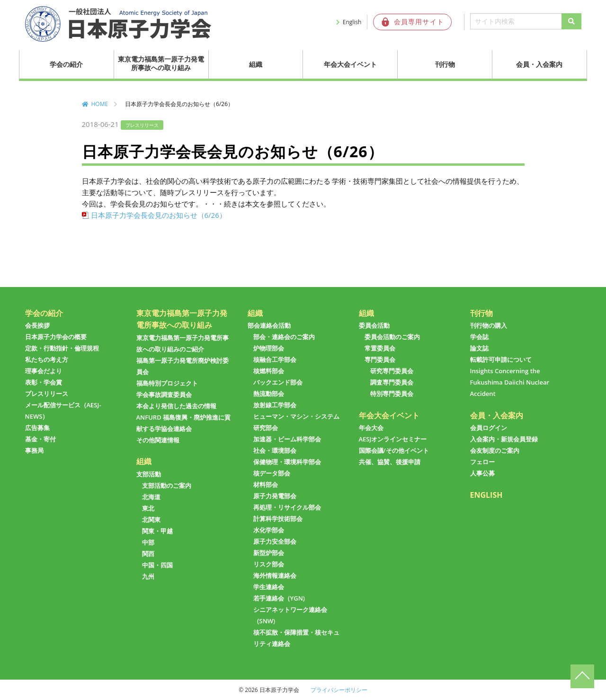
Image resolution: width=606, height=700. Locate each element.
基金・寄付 (40, 439)
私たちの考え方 (47, 359)
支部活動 (149, 474)
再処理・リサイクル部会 (287, 507)
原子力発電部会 (275, 496)
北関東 (151, 520)
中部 (148, 542)
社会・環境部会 (275, 450)
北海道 (151, 497)
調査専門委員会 (392, 382)
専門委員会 (380, 359)
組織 (256, 64)
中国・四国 (157, 565)
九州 (148, 576)
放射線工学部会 (275, 405)
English (352, 22)
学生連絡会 (269, 587)
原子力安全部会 (275, 541)
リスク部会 (269, 564)
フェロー (482, 462)
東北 (148, 508)
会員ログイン (489, 428)
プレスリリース (47, 394)
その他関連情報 (158, 440)
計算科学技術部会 (278, 519)
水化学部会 (269, 530)
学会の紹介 (66, 64)
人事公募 (482, 473)
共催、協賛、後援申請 (390, 462)
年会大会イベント (350, 64)
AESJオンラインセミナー (393, 439)
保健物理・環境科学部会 (287, 462)
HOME (100, 104)
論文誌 (479, 348)
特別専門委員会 (392, 394)
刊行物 (445, 64)
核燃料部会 (269, 371)
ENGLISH (486, 495)
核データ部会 (272, 473)
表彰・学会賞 (44, 382)
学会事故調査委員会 (164, 395)
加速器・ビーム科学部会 (287, 439)
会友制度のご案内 (495, 450)
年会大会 (371, 428)
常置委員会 (380, 348)
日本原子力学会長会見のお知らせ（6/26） (159, 215)
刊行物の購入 (489, 325)
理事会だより (44, 371)
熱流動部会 (269, 394)
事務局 (34, 450)
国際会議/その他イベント (394, 450)
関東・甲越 (157, 531)
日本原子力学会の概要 (56, 337)
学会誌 (479, 337)
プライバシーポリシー (339, 690)
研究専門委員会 (392, 371)
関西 (148, 554)
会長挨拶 (37, 325)
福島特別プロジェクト (167, 383)
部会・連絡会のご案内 (284, 337)
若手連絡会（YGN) (279, 598)
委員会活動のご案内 (392, 337)
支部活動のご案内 (167, 485)
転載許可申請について (501, 359)
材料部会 (266, 485)
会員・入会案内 (539, 64)
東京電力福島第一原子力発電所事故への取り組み (161, 63)
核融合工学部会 (275, 359)
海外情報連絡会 (275, 575)
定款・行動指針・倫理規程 (62, 348)
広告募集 (37, 428)
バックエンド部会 (278, 382)
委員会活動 (374, 325)
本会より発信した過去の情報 (176, 406)
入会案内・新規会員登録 (504, 439)
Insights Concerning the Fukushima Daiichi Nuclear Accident (510, 382)
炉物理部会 (269, 348)
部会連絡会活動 (269, 325)
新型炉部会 (269, 553)
